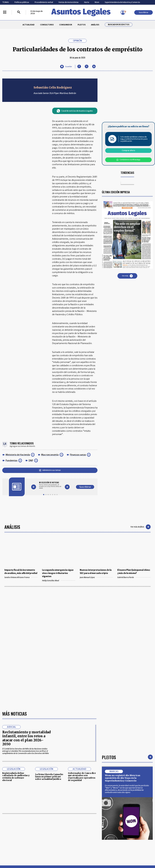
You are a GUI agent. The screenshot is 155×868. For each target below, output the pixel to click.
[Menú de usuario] (123, 12)
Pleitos (109, 757)
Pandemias (12, 460)
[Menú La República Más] (5, 12)
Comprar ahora (128, 150)
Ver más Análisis (141, 527)
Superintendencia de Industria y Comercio (122, 2)
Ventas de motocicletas (68, 2)
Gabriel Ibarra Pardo (134, 577)
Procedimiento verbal (44, 2)
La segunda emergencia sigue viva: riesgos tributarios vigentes (58, 573)
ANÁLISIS (95, 25)
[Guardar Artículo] (66, 67)
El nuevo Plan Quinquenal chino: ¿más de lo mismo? (134, 572)
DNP (31, 460)
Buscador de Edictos (119, 25)
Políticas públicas (22, 2)
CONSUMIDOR (66, 25)
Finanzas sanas (78, 455)
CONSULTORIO (47, 25)
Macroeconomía (50, 455)
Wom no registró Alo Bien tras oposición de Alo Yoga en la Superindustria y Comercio (123, 778)
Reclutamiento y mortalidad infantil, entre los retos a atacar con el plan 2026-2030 (26, 738)
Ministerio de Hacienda (18, 455)
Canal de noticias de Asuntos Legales (75, 111)
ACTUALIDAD (29, 25)
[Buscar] (19, 12)
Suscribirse (143, 12)
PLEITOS (82, 25)
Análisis (12, 527)
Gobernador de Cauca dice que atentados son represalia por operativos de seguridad (82, 777)
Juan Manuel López (96, 577)
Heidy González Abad (59, 581)
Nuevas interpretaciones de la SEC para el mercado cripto (96, 572)
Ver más (127, 276)
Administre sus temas (50, 470)
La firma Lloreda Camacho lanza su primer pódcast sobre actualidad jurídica (49, 777)
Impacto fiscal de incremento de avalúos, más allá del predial (21, 572)
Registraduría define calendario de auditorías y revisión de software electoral (16, 777)
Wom (97, 2)
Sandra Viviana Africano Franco (21, 577)
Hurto (87, 2)
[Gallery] (50, 485)
